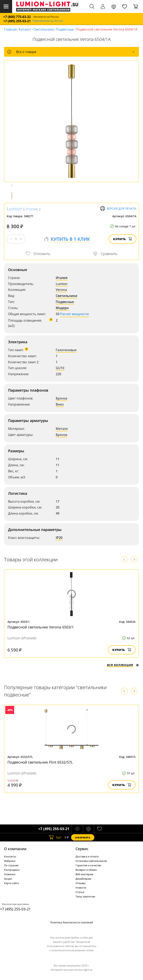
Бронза (62, 398)
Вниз (60, 404)
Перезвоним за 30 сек (48, 21)
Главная (10, 29)
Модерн (62, 308)
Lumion (15, 209)
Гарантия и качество (88, 865)
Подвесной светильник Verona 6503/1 (41, 627)
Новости (81, 888)
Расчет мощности (75, 314)
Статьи (80, 892)
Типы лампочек (85, 896)
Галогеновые (66, 350)
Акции (8, 879)
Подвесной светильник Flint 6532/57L (40, 762)
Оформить (83, 838)
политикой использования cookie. (73, 950)
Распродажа (12, 870)
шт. (55, 837)
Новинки (10, 874)
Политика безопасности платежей (71, 922)
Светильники (44, 29)
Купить (122, 239)
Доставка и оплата (87, 856)
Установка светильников (91, 861)
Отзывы (80, 883)
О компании (15, 849)
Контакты (10, 856)
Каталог (25, 29)
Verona (61, 290)
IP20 (59, 538)
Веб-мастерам (84, 874)
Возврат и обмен (86, 870)
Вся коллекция (123, 665)
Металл (62, 429)
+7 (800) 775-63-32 (17, 17)
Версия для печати (118, 209)
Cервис (82, 849)
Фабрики (10, 861)
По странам (11, 865)
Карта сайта (11, 883)
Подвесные (65, 29)
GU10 (60, 368)
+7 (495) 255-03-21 (17, 21)
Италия (32, 209)
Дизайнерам (83, 879)
